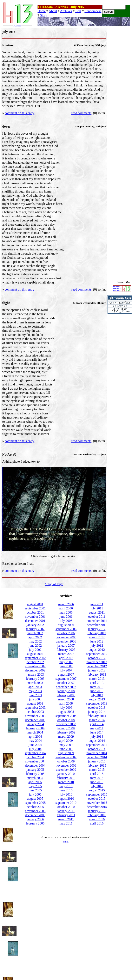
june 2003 (35, 695)
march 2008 (66, 699)
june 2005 (35, 790)
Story (44, 15)
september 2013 (97, 703)
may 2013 (97, 687)
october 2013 (97, 708)
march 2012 (97, 637)
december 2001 (35, 621)
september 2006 (66, 629)
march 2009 (66, 736)
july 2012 (97, 646)
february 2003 (35, 679)
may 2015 (97, 778)
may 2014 (97, 728)
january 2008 (66, 691)
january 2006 (35, 819)
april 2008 (66, 703)
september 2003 (35, 708)
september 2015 (97, 794)
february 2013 (97, 674)
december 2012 (97, 666)
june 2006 (66, 617)
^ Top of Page (54, 584)
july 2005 (35, 794)
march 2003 (35, 683)
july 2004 (35, 749)
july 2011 (97, 608)
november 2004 (35, 761)
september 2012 (97, 654)
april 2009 (66, 741)
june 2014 (97, 732)
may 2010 (66, 786)
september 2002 (35, 658)
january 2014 (97, 712)
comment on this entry (20, 113)
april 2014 (97, 724)
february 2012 (97, 633)
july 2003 (35, 699)
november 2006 (66, 637)
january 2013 (97, 670)
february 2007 (66, 650)
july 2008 (66, 708)
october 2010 (66, 807)
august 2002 (35, 654)
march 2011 (66, 819)
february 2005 (35, 774)
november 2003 (35, 716)
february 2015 (97, 765)
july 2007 (66, 670)
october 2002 (35, 662)
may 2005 (35, 786)
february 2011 (66, 815)
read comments (81, 113)
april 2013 (97, 683)
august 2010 (66, 799)
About (53, 11)
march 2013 (97, 679)
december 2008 (66, 724)
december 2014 (97, 757)
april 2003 (35, 687)
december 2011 (97, 625)
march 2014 (97, 720)
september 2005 (35, 803)
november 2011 (97, 621)
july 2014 (97, 736)
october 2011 (97, 617)
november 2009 (66, 765)
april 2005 (35, 782)
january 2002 (35, 625)
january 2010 (66, 774)
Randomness (93, 11)
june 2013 (97, 691)
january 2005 (35, 770)
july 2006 (66, 621)
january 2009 (66, 728)
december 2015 (97, 807)
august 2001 (35, 604)
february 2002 (35, 629)
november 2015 (97, 803)
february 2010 (66, 778)
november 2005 (35, 811)
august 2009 (66, 753)
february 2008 (66, 695)
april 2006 (66, 608)
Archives (66, 11)
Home (42, 11)
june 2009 (66, 749)
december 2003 (35, 720)
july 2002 (35, 650)
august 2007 (66, 674)
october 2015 (97, 799)
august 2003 (35, 703)
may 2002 (35, 641)
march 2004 (35, 732)
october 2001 (35, 612)
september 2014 (97, 745)
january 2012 (97, 629)
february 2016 (97, 815)
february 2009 (66, 732)
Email (66, 842)
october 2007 (66, 683)
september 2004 (35, 753)
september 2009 (66, 757)
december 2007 (66, 687)
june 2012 (97, 641)
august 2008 (66, 712)
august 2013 (97, 699)
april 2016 (97, 823)
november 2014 (97, 753)
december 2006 (66, 641)
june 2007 (66, 666)
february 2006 (35, 823)
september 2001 (35, 608)
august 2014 (97, 741)
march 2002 (35, 633)
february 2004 (35, 728)
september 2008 (66, 716)
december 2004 (35, 765)
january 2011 (66, 811)
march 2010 (66, 782)
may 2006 (66, 612)
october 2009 (66, 761)
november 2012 (97, 662)
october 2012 (97, 658)
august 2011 (97, 612)
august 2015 (97, 790)
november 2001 (35, 617)
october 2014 (97, 749)
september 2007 (66, 679)
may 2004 (35, 741)
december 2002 (35, 670)
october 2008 (66, 720)
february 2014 (97, 716)
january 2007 (66, 646)
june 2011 (97, 604)
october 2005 (35, 807)
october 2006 (66, 633)
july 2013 (97, 695)
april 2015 (97, 774)
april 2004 (35, 736)
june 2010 (66, 790)
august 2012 (97, 650)
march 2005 (35, 778)
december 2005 (35, 815)
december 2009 (66, 770)
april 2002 (35, 637)
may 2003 (35, 691)
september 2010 (66, 803)
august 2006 (66, 625)
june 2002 (35, 646)
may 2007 (66, 662)
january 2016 (97, 811)
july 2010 (66, 794)
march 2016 (97, 819)
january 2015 (97, 761)
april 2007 (66, 658)
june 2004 (35, 745)
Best (78, 11)
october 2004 (35, 757)
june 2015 (97, 782)
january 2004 (35, 724)
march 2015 (97, 770)
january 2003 (35, 674)
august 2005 (35, 799)
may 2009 (66, 745)
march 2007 (66, 654)
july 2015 (97, 786)
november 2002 (35, 666)
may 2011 (66, 823)
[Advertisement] (120, 90)
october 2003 (35, 712)
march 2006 (66, 604)
